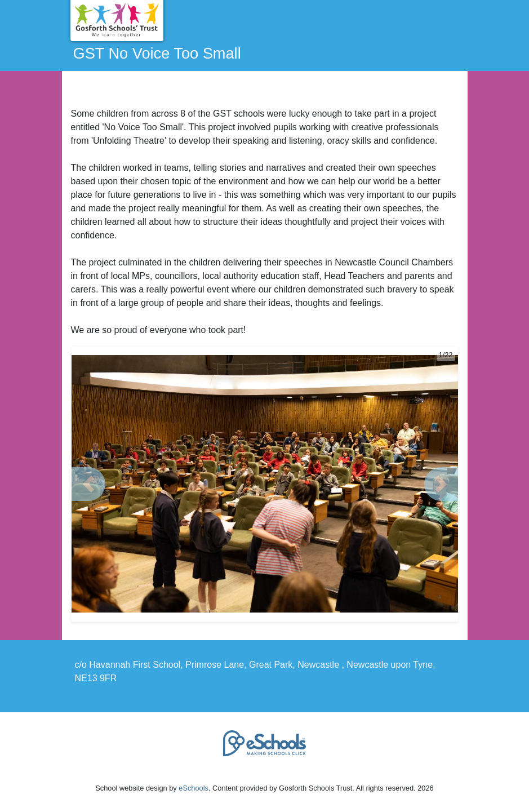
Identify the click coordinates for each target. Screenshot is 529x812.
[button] (88, 484)
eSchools (194, 788)
